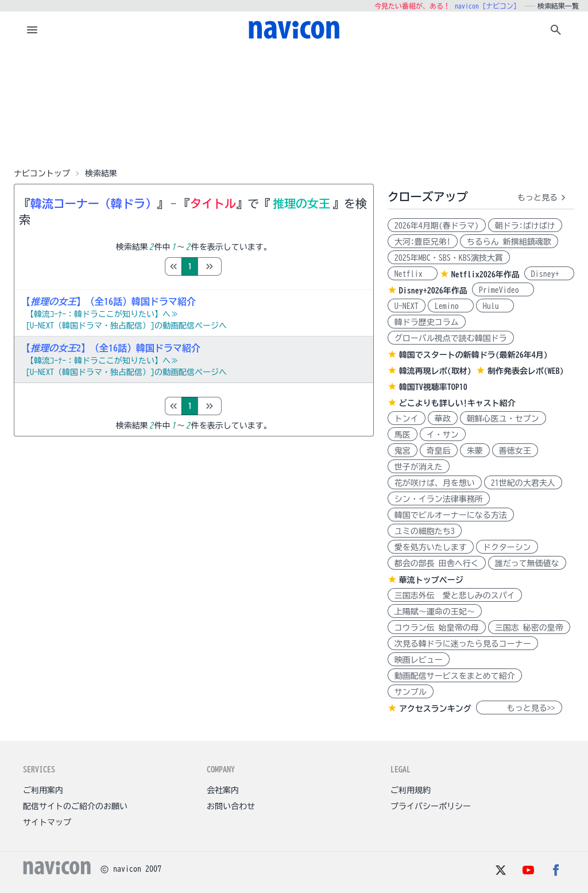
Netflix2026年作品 (486, 275)
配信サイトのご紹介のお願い (75, 806)
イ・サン (443, 435)
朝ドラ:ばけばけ (525, 226)
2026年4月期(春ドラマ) (437, 226)
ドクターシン (507, 547)
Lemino (451, 306)
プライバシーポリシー (431, 806)
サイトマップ (47, 822)
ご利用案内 (43, 790)
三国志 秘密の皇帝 (529, 628)
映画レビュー (419, 660)
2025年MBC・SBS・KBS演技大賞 (449, 258)
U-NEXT (407, 306)
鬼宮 (403, 451)
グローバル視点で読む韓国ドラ (451, 338)
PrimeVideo (503, 290)
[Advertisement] (294, 106)
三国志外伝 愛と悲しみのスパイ (455, 596)
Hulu (495, 306)
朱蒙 (475, 451)
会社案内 (223, 790)
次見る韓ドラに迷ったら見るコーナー (463, 644)
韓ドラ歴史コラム (427, 322)
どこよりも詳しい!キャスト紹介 (457, 403)
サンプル (411, 692)
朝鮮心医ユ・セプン (503, 419)
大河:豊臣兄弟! (423, 242)
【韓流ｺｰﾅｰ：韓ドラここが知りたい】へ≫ (102, 314)
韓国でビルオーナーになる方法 (451, 515)
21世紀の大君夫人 (523, 483)
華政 (443, 419)
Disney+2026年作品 (433, 291)
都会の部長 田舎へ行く (437, 563)
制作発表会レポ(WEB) (526, 371)
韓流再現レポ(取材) (435, 371)
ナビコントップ (42, 173)
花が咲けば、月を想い (435, 483)
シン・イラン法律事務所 (439, 499)
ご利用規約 (411, 790)
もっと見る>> (519, 708)
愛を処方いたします (431, 547)
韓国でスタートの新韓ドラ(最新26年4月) (473, 355)
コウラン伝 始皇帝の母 (437, 628)
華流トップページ (431, 580)
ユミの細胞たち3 (425, 531)
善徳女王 (515, 451)
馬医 (403, 435)
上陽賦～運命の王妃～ (435, 612)
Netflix (413, 274)
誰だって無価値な (527, 563)
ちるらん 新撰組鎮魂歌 (509, 242)
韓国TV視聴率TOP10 (433, 387)
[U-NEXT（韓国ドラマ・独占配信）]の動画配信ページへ (126, 326)
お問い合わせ (231, 806)
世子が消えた (419, 467)
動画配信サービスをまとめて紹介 (455, 676)
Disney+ (549, 274)
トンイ (407, 419)
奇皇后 (439, 451)
